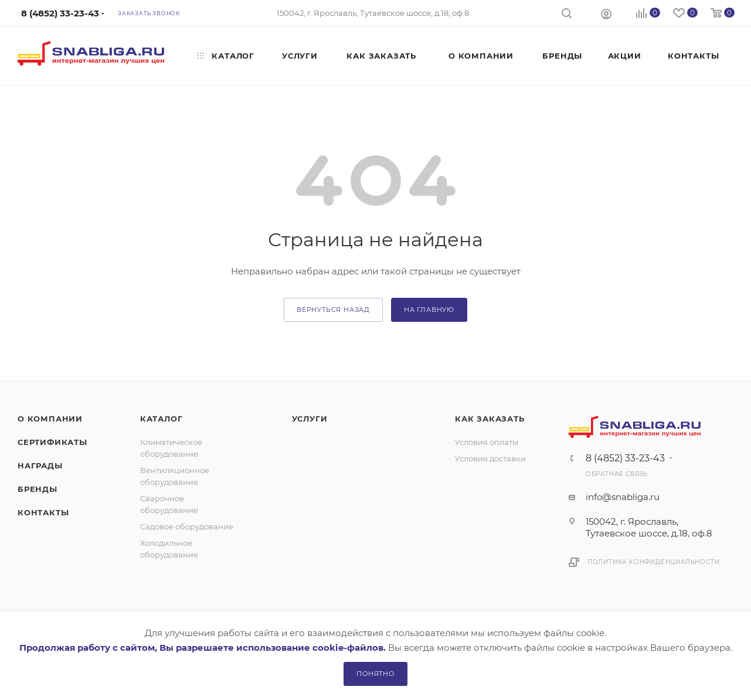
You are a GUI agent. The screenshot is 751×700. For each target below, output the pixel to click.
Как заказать (490, 419)
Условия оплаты (487, 442)
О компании (50, 419)
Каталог (162, 419)
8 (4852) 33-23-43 (625, 458)
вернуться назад (333, 310)
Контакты (43, 512)
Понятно (375, 674)
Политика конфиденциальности (654, 562)
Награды (40, 465)
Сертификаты (52, 442)
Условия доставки (490, 458)
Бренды (38, 489)
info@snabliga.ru (623, 497)
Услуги (310, 419)
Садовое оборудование (187, 526)
